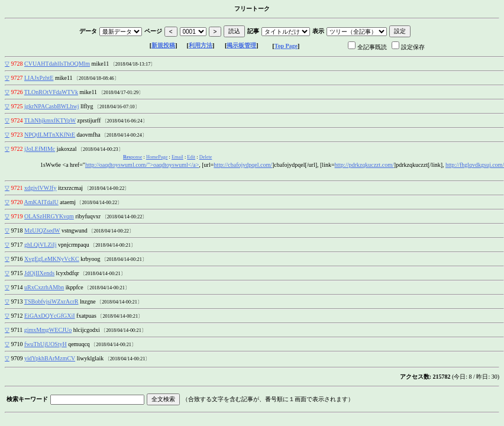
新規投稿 (163, 45)
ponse (133, 157)
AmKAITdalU (41, 202)
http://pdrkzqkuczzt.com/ (364, 165)
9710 (17, 344)
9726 (17, 92)
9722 (17, 149)
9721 (17, 188)
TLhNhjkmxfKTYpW (50, 120)
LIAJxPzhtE (39, 78)
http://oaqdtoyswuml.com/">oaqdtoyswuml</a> (142, 165)
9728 (17, 64)
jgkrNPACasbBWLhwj (51, 106)
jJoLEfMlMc (40, 149)
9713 (17, 301)
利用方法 (201, 45)
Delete (206, 157)
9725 (17, 106)
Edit (191, 157)
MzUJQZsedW (42, 230)
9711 (17, 330)
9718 (17, 230)
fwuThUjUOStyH (46, 344)
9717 (17, 245)
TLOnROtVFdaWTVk (51, 92)
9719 (17, 216)
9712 (17, 316)
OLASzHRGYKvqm (49, 216)
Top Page (286, 46)
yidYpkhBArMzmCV (50, 358)
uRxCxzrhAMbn (44, 287)
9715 (17, 273)
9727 (17, 78)
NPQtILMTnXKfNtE (50, 135)
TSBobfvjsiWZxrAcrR (51, 301)
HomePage (157, 157)
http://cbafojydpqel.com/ (243, 165)
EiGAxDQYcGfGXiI (50, 316)
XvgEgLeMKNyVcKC (52, 259)
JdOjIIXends (39, 273)
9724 (17, 120)
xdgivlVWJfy (40, 188)
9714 (17, 287)
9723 (17, 135)
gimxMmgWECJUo (48, 330)
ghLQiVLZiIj (40, 245)
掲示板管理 (241, 45)
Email (177, 157)
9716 (17, 259)
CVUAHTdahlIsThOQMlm (57, 64)
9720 (17, 202)
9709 (17, 358)
